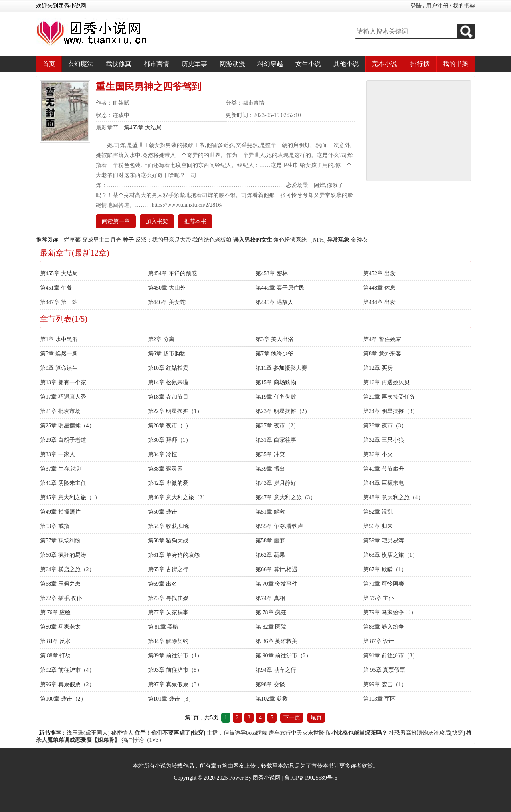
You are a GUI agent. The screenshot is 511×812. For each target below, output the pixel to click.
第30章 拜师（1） (169, 440)
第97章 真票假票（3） (175, 684)
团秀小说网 (267, 778)
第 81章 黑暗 (163, 627)
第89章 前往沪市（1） (175, 656)
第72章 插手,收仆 (61, 598)
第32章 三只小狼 (384, 440)
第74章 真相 (270, 598)
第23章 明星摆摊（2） (283, 411)
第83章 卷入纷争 (384, 627)
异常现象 (338, 240)
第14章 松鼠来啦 (168, 382)
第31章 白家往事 (276, 440)
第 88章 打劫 (55, 656)
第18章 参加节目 (168, 397)
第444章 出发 (379, 302)
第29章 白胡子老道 (63, 440)
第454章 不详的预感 (172, 273)
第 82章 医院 (271, 627)
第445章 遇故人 (274, 302)
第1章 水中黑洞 (59, 339)
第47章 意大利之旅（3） (286, 497)
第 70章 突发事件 (276, 584)
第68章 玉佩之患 (60, 584)
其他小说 (346, 64)
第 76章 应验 (55, 612)
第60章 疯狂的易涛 (63, 555)
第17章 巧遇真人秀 (63, 397)
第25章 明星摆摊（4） (67, 426)
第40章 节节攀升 (384, 469)
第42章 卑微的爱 (168, 483)
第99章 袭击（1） (385, 684)
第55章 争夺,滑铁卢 (279, 526)
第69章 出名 (162, 584)
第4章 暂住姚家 (382, 339)
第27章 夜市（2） (277, 426)
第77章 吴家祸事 (168, 612)
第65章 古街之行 (168, 569)
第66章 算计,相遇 (276, 569)
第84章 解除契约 (168, 641)
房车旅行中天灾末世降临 (299, 733)
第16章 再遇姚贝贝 (386, 382)
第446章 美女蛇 (167, 302)
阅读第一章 (116, 221)
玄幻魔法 (81, 64)
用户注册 (437, 6)
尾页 (316, 718)
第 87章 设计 (379, 641)
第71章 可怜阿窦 (384, 584)
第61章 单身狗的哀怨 (174, 555)
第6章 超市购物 (167, 354)
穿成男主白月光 (102, 240)
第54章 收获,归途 (169, 526)
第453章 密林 (272, 273)
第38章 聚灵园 (165, 469)
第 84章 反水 (55, 641)
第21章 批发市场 (60, 411)
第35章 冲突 (270, 454)
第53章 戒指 (55, 526)
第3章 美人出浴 (274, 339)
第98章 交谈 (270, 684)
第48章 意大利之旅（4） (393, 497)
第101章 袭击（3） (171, 699)
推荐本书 (195, 221)
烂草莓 (72, 240)
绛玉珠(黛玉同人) (88, 733)
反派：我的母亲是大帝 (163, 240)
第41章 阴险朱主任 (63, 483)
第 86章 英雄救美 (276, 641)
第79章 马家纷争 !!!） (390, 612)
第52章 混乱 (378, 512)
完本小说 (384, 64)
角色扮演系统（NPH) (300, 240)
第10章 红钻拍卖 (168, 368)
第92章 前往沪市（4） (67, 670)
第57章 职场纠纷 (60, 541)
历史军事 (194, 64)
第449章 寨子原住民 (280, 288)
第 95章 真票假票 (384, 670)
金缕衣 (359, 240)
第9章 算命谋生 (59, 368)
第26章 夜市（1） (169, 426)
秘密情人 (122, 733)
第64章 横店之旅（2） (67, 569)
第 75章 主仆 (379, 598)
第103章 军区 (379, 699)
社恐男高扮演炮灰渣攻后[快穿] (427, 733)
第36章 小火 (378, 454)
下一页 (292, 718)
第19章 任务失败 (276, 397)
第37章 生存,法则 (61, 469)
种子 (128, 240)
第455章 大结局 (143, 128)
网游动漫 (232, 64)
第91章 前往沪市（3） (391, 656)
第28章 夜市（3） (385, 426)
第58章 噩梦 (270, 541)
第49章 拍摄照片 (60, 512)
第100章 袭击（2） (63, 699)
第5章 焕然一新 (59, 354)
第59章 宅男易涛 (384, 541)
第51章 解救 (270, 512)
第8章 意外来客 (382, 354)
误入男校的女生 (253, 240)
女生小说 (308, 64)
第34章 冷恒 (162, 454)
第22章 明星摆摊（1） (175, 411)
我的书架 (464, 6)
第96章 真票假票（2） (67, 684)
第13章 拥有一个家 (63, 382)
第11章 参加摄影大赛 (281, 368)
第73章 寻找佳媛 (168, 598)
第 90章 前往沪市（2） (283, 656)
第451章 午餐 (56, 288)
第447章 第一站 (59, 302)
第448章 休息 (379, 288)
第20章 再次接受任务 (389, 397)
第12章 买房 (378, 368)
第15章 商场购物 (276, 382)
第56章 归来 (378, 526)
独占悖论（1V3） (143, 740)
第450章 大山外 (167, 288)
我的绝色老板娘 (212, 240)
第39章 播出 (270, 469)
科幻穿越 (270, 64)
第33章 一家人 (57, 454)
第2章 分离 (161, 339)
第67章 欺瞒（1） (385, 569)
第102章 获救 (272, 699)
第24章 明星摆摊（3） (391, 411)
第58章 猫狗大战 (168, 541)
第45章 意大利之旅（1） (70, 497)
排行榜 (420, 64)
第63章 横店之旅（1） (391, 555)
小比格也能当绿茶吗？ (359, 733)
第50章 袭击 (162, 512)
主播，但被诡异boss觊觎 (237, 733)
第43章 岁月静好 (276, 483)
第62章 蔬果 (270, 555)
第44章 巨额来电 (384, 483)
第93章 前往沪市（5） (175, 670)
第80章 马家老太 (60, 627)
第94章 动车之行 (276, 670)
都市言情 (156, 64)
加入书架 (157, 221)
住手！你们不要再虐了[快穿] (170, 733)
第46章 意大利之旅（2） (178, 497)
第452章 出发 (379, 273)
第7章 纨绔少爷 (274, 354)
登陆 (416, 6)
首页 (49, 64)
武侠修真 (119, 64)
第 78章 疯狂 (271, 612)
